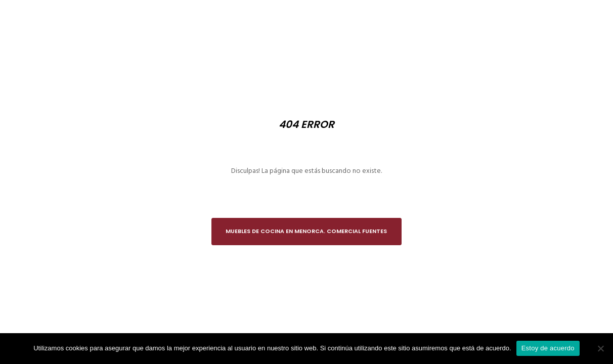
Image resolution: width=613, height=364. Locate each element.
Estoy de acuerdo (548, 348)
